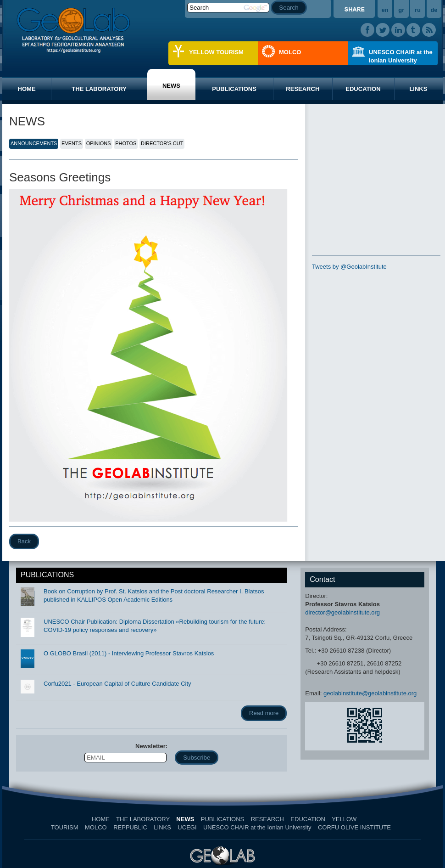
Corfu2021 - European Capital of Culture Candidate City (117, 684)
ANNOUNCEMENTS (34, 143)
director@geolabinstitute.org (342, 612)
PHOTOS (126, 143)
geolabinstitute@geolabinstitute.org (370, 693)
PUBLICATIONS (234, 89)
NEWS (171, 86)
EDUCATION (363, 89)
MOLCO (290, 52)
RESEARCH (303, 89)
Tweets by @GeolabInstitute (349, 267)
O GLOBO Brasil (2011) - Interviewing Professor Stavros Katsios (129, 653)
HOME (27, 89)
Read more (264, 713)
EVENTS (72, 143)
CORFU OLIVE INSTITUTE (354, 827)
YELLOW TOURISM (216, 52)
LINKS (418, 89)
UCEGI (187, 827)
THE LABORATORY (99, 89)
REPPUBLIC (130, 827)
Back (24, 541)
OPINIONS (99, 143)
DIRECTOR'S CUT (162, 143)
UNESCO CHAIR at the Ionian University (401, 56)
